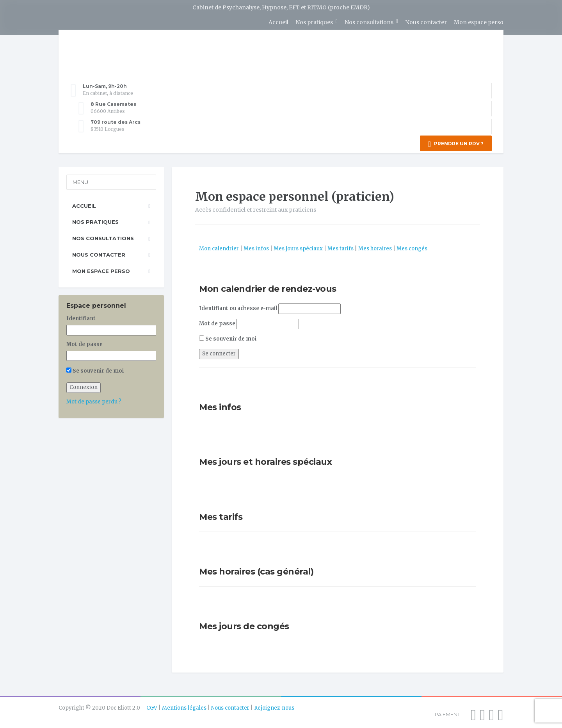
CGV (152, 706)
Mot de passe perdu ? (94, 400)
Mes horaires (375, 247)
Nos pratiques (314, 22)
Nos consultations (369, 22)
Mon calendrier (219, 247)
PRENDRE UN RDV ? (456, 144)
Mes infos (256, 247)
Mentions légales (184, 706)
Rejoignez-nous (274, 706)
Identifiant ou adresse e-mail (238, 306)
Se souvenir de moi (228, 337)
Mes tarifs (341, 247)
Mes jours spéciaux (298, 247)
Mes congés (412, 247)
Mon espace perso (479, 22)
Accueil (278, 22)
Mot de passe (217, 322)
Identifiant (81, 317)
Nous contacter (426, 22)
